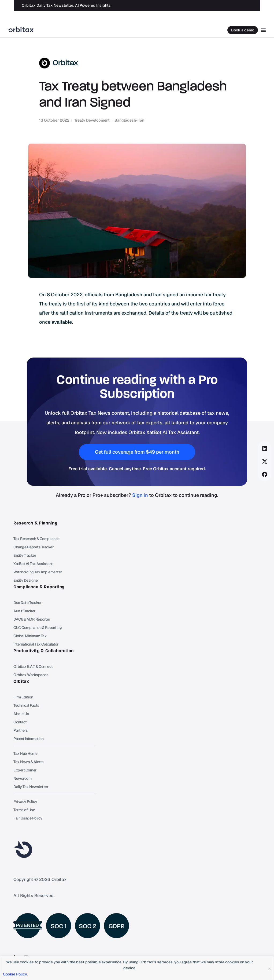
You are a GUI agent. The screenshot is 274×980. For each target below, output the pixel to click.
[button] (265, 449)
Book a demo (243, 30)
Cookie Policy (15, 974)
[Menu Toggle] (263, 30)
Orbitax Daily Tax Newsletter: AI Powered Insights (66, 5)
